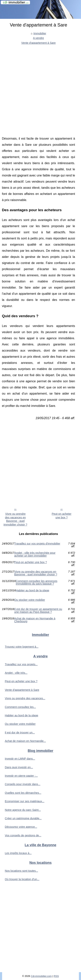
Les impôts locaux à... (18, 853)
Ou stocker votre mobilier (30, 600)
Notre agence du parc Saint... (23, 810)
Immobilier (40, 33)
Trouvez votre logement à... (22, 647)
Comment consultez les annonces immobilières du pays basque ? (37, 582)
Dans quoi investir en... (19, 767)
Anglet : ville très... (16, 673)
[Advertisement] (40, 87)
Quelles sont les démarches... (23, 793)
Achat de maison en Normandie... (25, 741)
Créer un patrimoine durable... (23, 818)
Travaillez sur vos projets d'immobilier (37, 544)
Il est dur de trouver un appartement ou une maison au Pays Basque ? (38, 610)
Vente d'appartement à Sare (39, 43)
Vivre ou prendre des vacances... (25, 698)
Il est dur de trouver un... (20, 733)
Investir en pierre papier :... (21, 776)
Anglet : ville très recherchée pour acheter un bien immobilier (35, 554)
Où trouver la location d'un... (22, 879)
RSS (56, 976)
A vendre (39, 38)
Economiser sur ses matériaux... (25, 801)
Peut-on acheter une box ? (62, 516)
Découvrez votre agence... (21, 827)
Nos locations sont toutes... (21, 871)
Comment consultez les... (20, 707)
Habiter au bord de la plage (33, 591)
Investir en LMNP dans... (20, 759)
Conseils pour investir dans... (23, 784)
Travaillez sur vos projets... (21, 664)
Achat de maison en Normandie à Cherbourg (35, 620)
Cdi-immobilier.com (41, 976)
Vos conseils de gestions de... (23, 835)
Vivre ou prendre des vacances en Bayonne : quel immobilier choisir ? (15, 519)
